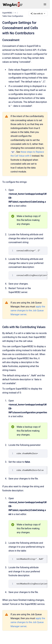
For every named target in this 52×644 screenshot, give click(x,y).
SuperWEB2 (7, 13)
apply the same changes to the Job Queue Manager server (28, 311)
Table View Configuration (13, 16)
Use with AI (38, 14)
